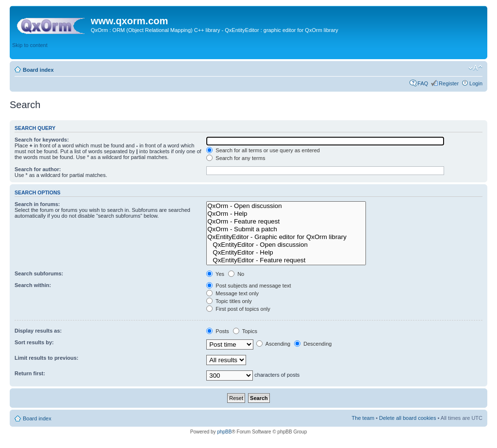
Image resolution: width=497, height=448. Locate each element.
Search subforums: (39, 273)
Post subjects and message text (248, 286)
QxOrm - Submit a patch (286, 229)
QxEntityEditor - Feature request (286, 260)
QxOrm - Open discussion (286, 206)
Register (449, 83)
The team (363, 418)
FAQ (423, 83)
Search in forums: (37, 204)
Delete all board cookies (407, 418)
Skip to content (30, 45)
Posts (218, 331)
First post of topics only (238, 309)
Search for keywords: (42, 140)
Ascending (273, 344)
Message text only (232, 293)
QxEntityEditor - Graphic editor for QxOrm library (286, 237)
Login (476, 83)
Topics (245, 331)
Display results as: (38, 331)
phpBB (224, 432)
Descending (313, 344)
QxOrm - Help (286, 214)
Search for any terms (236, 158)
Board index (38, 70)
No (236, 274)
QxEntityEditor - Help (286, 253)
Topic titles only (229, 301)
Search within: (33, 285)
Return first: (30, 373)
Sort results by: (34, 342)
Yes (215, 274)
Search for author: (38, 169)
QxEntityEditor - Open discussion (286, 245)
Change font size (475, 68)
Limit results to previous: (46, 358)
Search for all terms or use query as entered (263, 150)
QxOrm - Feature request (286, 222)
